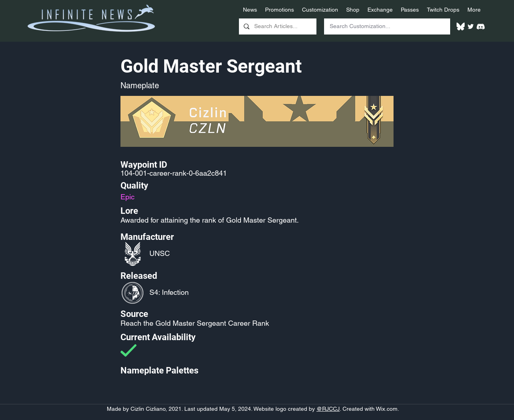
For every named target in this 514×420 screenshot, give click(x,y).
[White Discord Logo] (481, 26)
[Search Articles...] (277, 26)
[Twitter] (471, 26)
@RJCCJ (328, 409)
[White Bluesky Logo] (461, 26)
